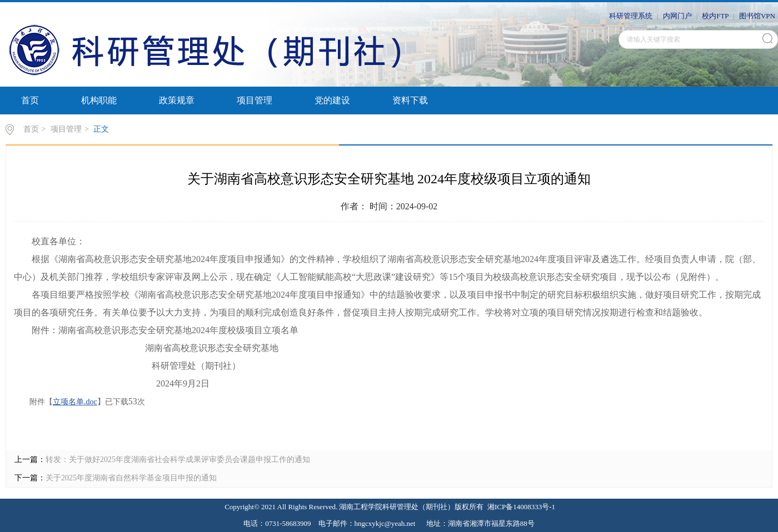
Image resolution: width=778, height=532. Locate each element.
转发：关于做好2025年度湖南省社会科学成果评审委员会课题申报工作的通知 (178, 460)
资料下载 (410, 100)
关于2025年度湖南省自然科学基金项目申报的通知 (131, 478)
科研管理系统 (631, 16)
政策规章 (177, 100)
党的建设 (332, 100)
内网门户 (677, 16)
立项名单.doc (75, 402)
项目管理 (255, 100)
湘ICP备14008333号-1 (521, 507)
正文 (101, 129)
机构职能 (99, 100)
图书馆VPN (757, 16)
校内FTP (715, 16)
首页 (30, 100)
